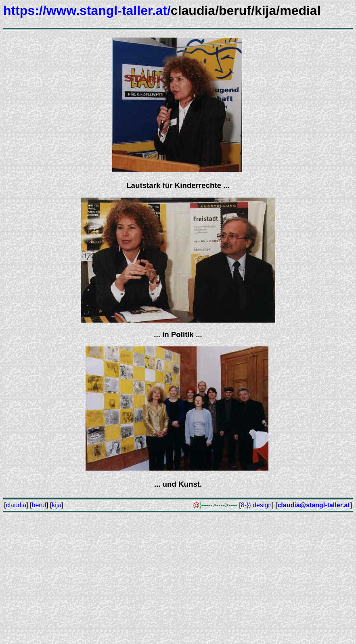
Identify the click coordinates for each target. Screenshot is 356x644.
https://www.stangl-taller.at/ (87, 10)
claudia (16, 505)
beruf (39, 505)
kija (57, 505)
